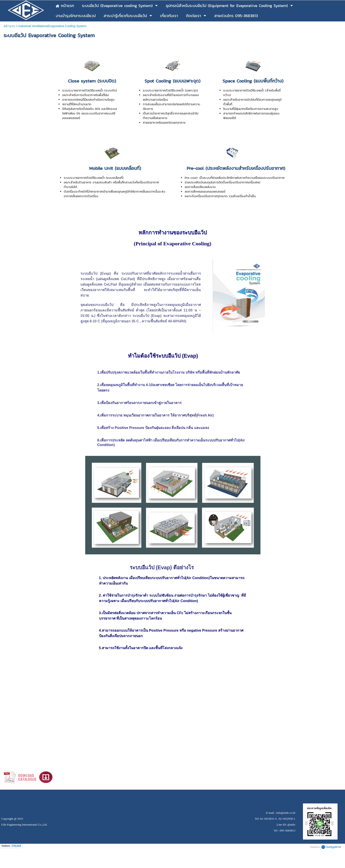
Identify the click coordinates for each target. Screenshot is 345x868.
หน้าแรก (9, 26)
